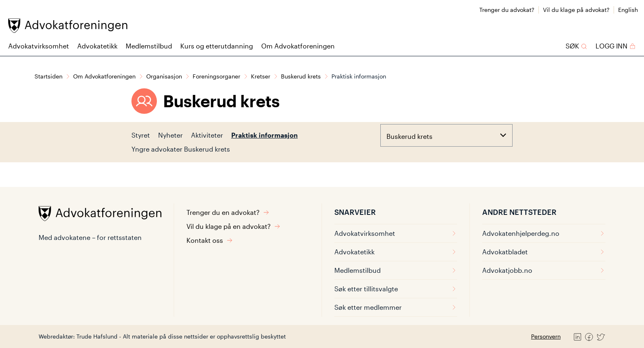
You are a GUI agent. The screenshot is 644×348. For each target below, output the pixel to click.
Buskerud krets (301, 76)
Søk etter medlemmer (396, 307)
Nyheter (170, 135)
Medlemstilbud (149, 46)
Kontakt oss (210, 240)
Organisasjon (164, 76)
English (628, 10)
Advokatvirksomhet (39, 46)
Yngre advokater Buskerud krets (181, 149)
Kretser (261, 76)
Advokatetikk (97, 46)
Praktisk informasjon (264, 135)
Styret (141, 135)
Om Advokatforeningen (298, 46)
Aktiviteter (207, 135)
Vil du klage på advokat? (576, 10)
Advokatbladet (544, 252)
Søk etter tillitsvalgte (396, 289)
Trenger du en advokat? (228, 212)
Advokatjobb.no (544, 270)
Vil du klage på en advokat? (233, 226)
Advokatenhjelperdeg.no (544, 233)
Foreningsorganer (216, 76)
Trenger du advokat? (507, 10)
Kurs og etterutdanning (217, 46)
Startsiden (48, 76)
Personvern (546, 336)
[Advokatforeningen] (68, 26)
